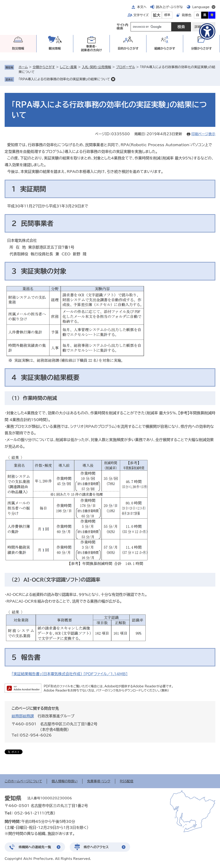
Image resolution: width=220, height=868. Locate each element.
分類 (201, 49)
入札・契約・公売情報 (96, 67)
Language (201, 7)
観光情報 (55, 49)
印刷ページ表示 (203, 134)
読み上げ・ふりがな (169, 7)
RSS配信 (127, 781)
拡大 (157, 15)
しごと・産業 (68, 67)
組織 (165, 49)
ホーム (23, 67)
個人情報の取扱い (65, 781)
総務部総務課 (23, 716)
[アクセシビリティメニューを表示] (207, 31)
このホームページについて (23, 781)
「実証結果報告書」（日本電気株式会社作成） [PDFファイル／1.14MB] (70, 674)
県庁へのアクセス (96, 847)
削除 (113, 79)
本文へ (142, 7)
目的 (128, 49)
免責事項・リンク (99, 781)
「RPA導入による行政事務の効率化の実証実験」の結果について (64, 79)
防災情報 (18, 49)
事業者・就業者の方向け (91, 48)
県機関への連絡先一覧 (35, 847)
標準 (167, 15)
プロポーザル (125, 67)
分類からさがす (44, 67)
